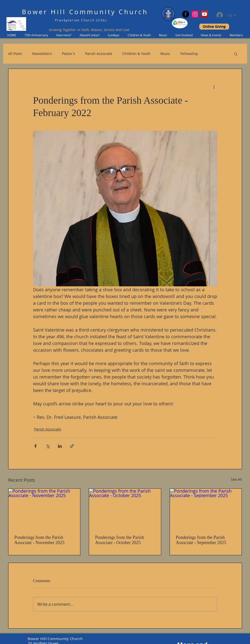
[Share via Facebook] (35, 446)
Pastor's (69, 54)
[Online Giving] (214, 27)
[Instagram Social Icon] (195, 14)
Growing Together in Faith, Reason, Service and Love (89, 30)
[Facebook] (186, 14)
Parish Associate (99, 54)
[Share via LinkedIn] (60, 446)
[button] (236, 54)
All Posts (15, 54)
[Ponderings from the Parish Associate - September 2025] (206, 509)
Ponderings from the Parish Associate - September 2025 (201, 540)
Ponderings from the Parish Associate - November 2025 (39, 540)
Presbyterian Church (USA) (81, 20)
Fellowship (189, 54)
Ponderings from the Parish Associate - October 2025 (119, 540)
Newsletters (42, 54)
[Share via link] (72, 446)
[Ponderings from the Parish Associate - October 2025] (125, 509)
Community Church (109, 12)
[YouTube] (204, 14)
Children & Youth (136, 54)
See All (236, 479)
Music (165, 54)
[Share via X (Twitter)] (48, 446)
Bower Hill (44, 12)
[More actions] (214, 87)
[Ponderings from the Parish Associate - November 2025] (44, 509)
